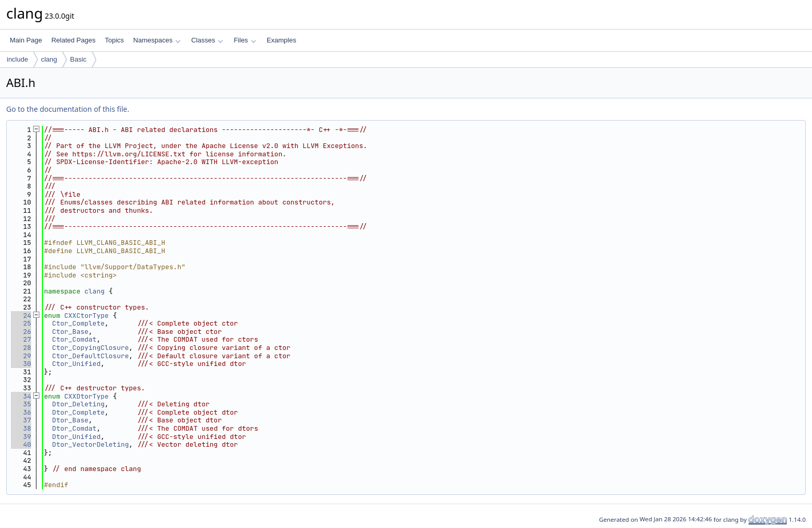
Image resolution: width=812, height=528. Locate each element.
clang (49, 59)
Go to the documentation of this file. (68, 109)
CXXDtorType (86, 396)
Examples (281, 40)
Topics (114, 40)
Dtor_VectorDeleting (91, 444)
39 (21, 437)
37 (21, 420)
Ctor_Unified (77, 364)
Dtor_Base (70, 420)
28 (21, 348)
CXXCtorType (86, 316)
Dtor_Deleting (78, 404)
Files (245, 40)
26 (21, 332)
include (17, 59)
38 (21, 428)
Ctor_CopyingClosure (91, 348)
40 (21, 444)
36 (21, 412)
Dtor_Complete (78, 412)
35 (21, 404)
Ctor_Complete (78, 323)
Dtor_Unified (77, 437)
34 (21, 396)
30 (21, 364)
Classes (207, 40)
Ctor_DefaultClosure (91, 356)
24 (21, 316)
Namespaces (157, 40)
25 (21, 323)
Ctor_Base (70, 332)
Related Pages (73, 40)
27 (21, 339)
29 (21, 356)
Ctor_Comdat (75, 339)
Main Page (26, 40)
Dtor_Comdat (75, 428)
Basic (78, 59)
